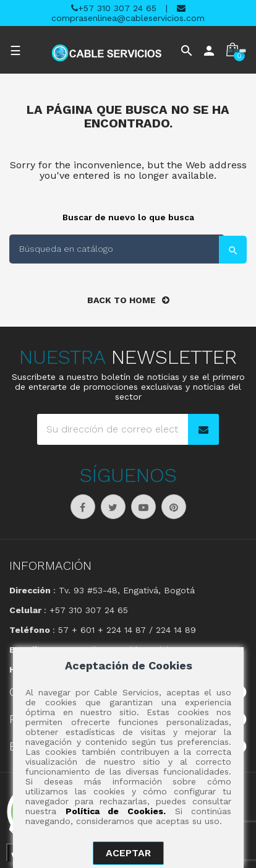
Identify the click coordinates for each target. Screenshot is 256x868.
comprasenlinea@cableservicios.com (128, 13)
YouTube (143, 507)
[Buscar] (117, 249)
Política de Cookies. (116, 811)
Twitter (113, 507)
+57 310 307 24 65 (114, 8)
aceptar (128, 853)
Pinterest (174, 507)
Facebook (83, 507)
